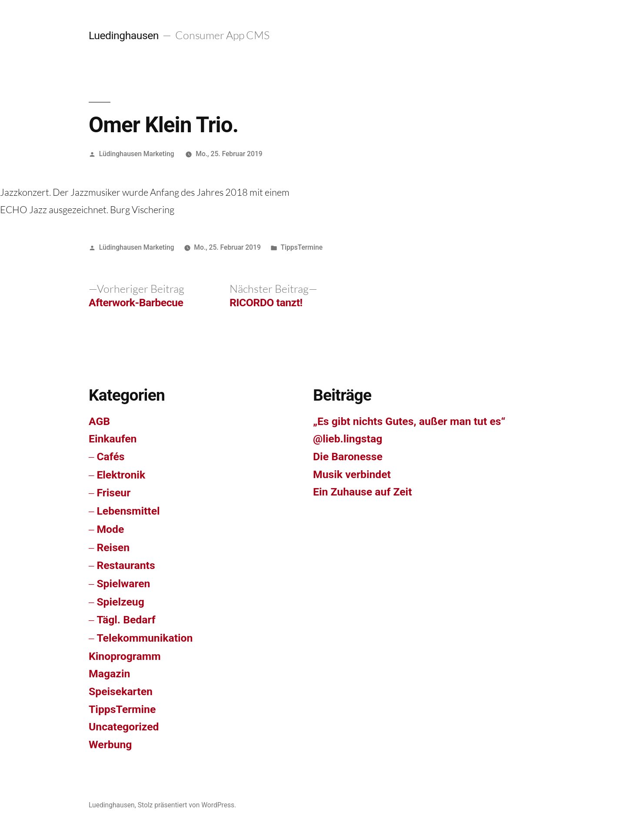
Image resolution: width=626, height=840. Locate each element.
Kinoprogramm (125, 656)
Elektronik (121, 475)
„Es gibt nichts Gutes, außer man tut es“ (409, 421)
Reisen (113, 547)
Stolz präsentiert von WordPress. (187, 805)
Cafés (110, 457)
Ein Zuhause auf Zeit (363, 492)
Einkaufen (113, 439)
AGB (99, 421)
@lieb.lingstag (348, 439)
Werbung (110, 745)
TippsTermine (302, 247)
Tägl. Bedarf (126, 620)
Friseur (113, 493)
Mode (110, 529)
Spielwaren (123, 584)
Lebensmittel (128, 511)
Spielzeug (120, 602)
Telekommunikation (145, 638)
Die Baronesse (348, 457)
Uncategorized (124, 727)
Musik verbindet (352, 474)
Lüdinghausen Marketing (137, 154)
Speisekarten (121, 691)
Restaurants (126, 565)
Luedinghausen (124, 35)
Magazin (109, 674)
